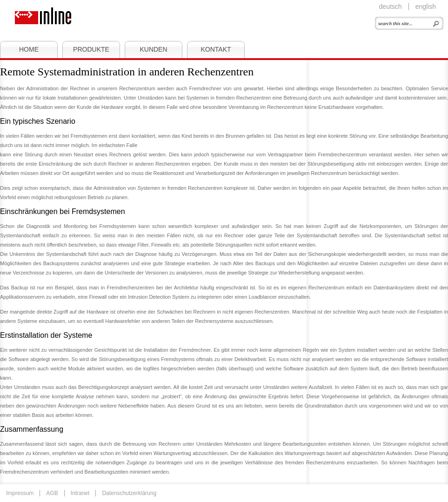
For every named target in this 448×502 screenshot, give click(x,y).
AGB (52, 493)
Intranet (80, 493)
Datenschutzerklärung (129, 493)
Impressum (20, 493)
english (426, 7)
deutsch (391, 7)
